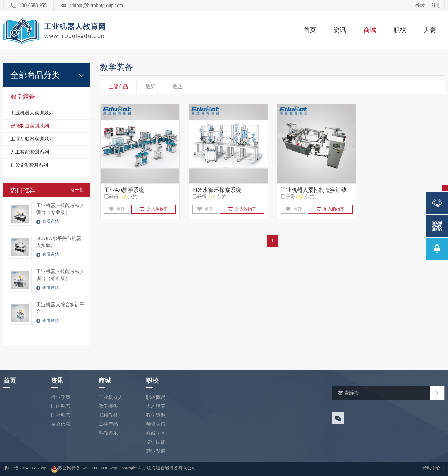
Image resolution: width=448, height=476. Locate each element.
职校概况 (156, 397)
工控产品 (108, 424)
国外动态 (61, 415)
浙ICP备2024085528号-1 (27, 468)
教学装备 (23, 96)
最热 (177, 87)
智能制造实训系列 (30, 126)
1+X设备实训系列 (29, 165)
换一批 (77, 190)
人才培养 (156, 406)
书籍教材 (108, 415)
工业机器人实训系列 (32, 113)
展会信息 (61, 424)
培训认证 (156, 442)
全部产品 (118, 87)
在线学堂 (156, 433)
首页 (310, 30)
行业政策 (61, 397)
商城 (370, 30)
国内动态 (61, 406)
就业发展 (156, 451)
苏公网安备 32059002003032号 (84, 469)
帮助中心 (432, 468)
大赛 (430, 30)
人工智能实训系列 (30, 152)
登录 (420, 5)
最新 (150, 87)
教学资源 (156, 415)
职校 (400, 30)
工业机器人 (111, 397)
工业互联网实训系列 (32, 139)
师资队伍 (156, 424)
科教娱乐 (108, 433)
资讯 (340, 30)
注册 (436, 5)
